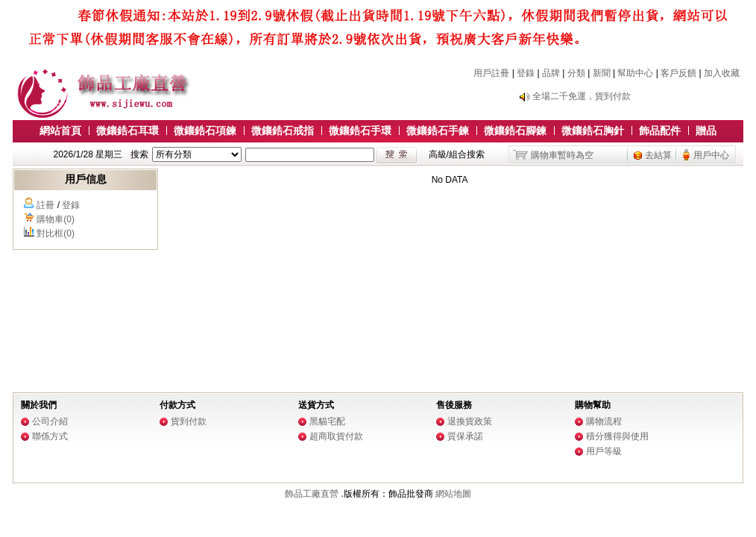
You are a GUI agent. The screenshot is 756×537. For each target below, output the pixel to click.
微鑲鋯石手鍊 (438, 131)
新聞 (602, 73)
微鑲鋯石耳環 (127, 131)
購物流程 (604, 421)
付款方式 (177, 405)
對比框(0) (56, 233)
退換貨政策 (470, 421)
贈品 (706, 131)
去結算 (658, 155)
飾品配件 (660, 131)
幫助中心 (635, 73)
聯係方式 (50, 436)
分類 (576, 73)
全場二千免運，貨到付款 (582, 96)
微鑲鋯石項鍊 (205, 131)
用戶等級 (604, 451)
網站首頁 (60, 131)
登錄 (526, 73)
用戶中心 (711, 155)
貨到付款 (189, 421)
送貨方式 (316, 405)
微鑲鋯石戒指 (283, 131)
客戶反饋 (678, 73)
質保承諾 (465, 436)
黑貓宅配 (327, 421)
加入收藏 (722, 73)
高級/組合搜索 (457, 154)
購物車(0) (56, 219)
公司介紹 (50, 421)
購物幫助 (593, 405)
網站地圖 (453, 494)
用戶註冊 (491, 73)
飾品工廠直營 (312, 494)
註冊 (45, 205)
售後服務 (454, 405)
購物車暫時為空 (562, 155)
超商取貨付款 (336, 436)
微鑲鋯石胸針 (593, 131)
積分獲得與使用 (617, 436)
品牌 (551, 73)
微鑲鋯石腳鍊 (515, 131)
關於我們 (39, 405)
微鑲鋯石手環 (360, 131)
